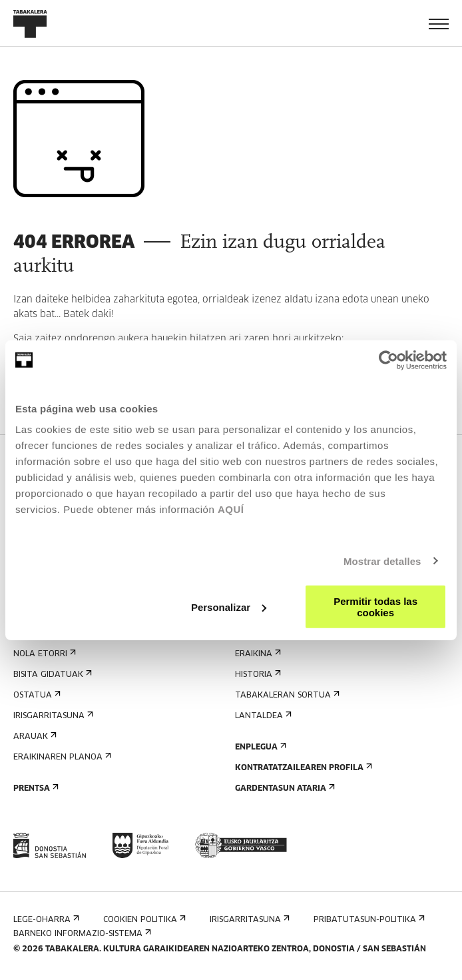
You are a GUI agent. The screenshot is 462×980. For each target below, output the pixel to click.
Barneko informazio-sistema (81, 934)
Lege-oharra (45, 920)
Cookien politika (143, 920)
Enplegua (259, 747)
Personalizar (229, 607)
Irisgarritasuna (52, 716)
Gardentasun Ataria (284, 788)
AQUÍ (231, 509)
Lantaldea (262, 716)
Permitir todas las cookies (375, 607)
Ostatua (36, 695)
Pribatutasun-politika (368, 920)
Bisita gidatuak (51, 675)
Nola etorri (43, 654)
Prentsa (35, 788)
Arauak (34, 736)
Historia (257, 675)
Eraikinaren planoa (61, 757)
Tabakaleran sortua (286, 695)
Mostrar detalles (382, 561)
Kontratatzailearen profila (302, 768)
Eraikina (257, 654)
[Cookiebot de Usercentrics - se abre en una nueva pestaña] (388, 360)
